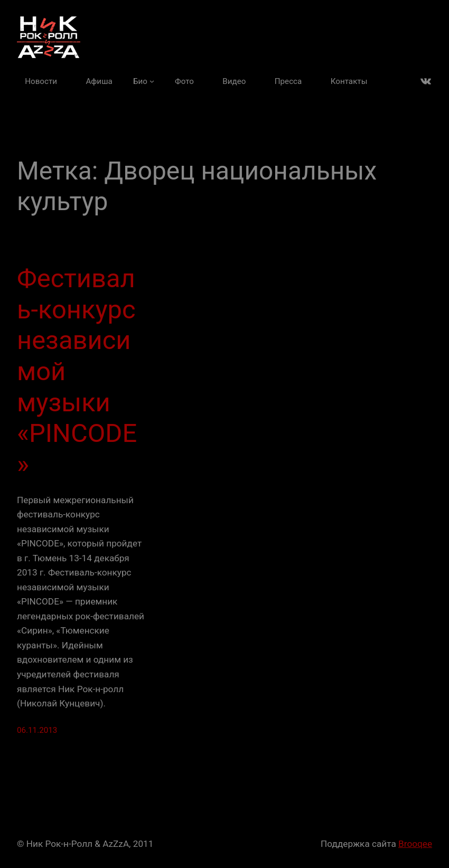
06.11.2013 (37, 730)
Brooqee (415, 844)
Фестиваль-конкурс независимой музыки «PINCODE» (77, 371)
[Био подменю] (144, 81)
